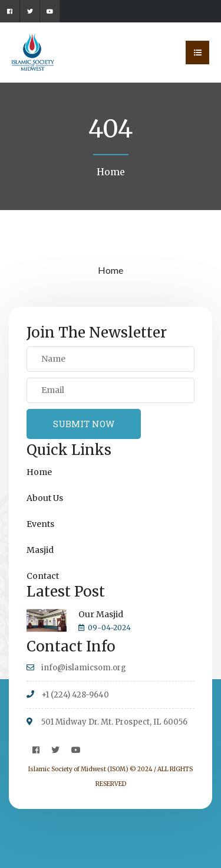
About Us (45, 498)
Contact (43, 576)
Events (40, 524)
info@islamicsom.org (84, 668)
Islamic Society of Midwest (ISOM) (78, 769)
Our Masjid (101, 614)
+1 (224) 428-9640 (75, 695)
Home (111, 172)
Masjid (40, 550)
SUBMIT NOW (84, 424)
